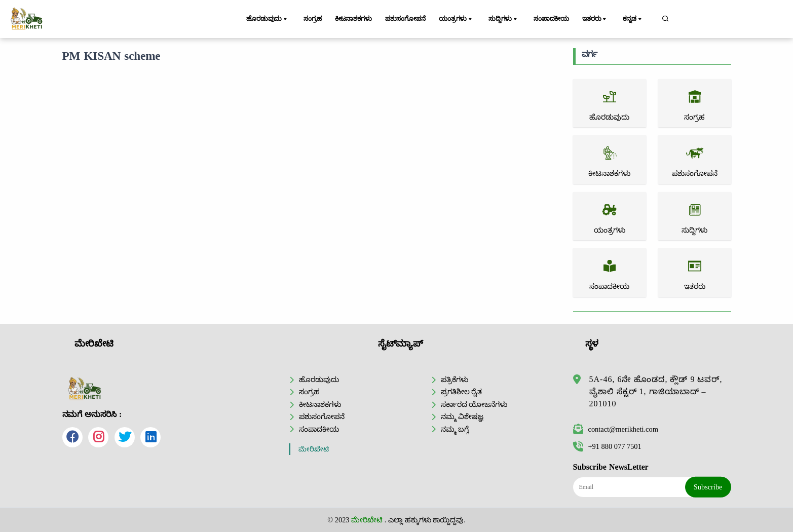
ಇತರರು (599, 19)
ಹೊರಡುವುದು (269, 19)
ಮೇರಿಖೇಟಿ (314, 449)
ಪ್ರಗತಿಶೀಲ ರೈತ (462, 392)
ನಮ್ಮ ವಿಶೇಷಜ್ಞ (462, 416)
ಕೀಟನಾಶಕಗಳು (355, 19)
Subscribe (708, 487)
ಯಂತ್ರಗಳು (462, 19)
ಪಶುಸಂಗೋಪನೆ (409, 19)
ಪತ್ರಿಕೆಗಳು (455, 379)
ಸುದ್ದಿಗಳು (507, 19)
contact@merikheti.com (616, 429)
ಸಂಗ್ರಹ (313, 19)
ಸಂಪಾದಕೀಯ (554, 19)
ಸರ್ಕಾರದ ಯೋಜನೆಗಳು (474, 404)
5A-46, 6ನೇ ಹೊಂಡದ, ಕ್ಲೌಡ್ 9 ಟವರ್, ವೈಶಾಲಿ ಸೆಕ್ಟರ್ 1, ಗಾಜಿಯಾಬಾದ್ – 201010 (656, 391)
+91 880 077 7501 (607, 446)
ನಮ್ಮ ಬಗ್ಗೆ (455, 429)
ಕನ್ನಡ (636, 19)
